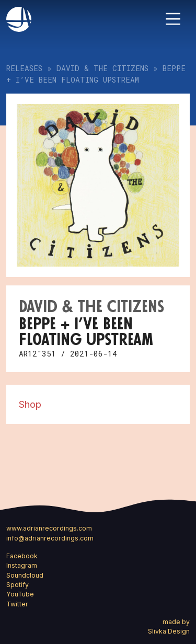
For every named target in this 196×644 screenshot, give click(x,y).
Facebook (22, 556)
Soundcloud (25, 575)
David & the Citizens (102, 68)
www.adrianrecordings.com (49, 528)
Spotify (18, 585)
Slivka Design (169, 631)
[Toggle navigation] (173, 19)
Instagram (22, 565)
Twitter (17, 604)
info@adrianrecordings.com (50, 538)
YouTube (20, 594)
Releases (24, 68)
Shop (30, 404)
